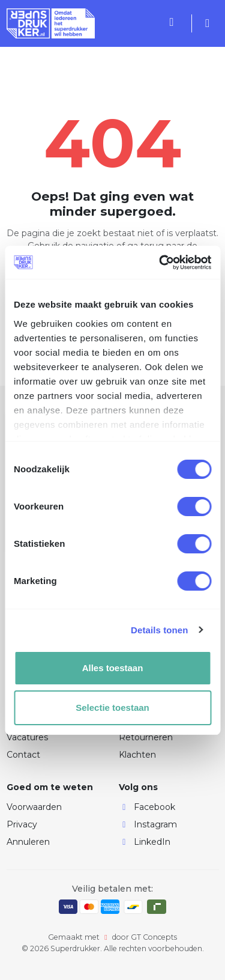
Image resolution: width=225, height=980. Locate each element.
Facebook (147, 807)
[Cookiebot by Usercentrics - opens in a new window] (160, 263)
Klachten (137, 755)
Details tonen (159, 630)
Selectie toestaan (112, 708)
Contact (23, 755)
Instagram (148, 824)
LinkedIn (145, 842)
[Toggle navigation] (156, 24)
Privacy (22, 824)
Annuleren (28, 842)
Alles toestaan (113, 668)
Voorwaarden (34, 807)
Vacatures (27, 737)
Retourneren (146, 737)
